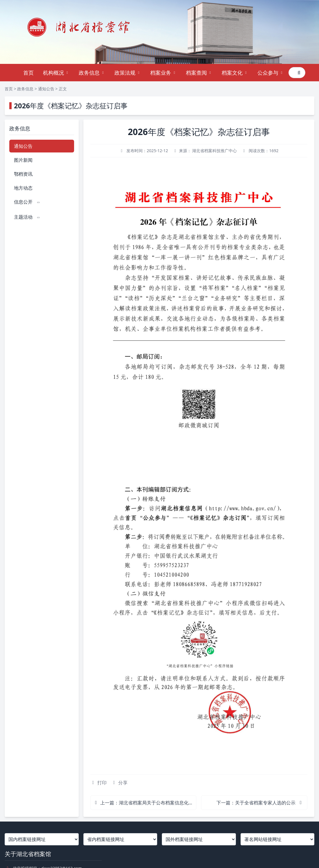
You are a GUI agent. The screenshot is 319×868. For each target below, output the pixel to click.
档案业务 (163, 73)
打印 (98, 783)
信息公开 (27, 202)
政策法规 (128, 73)
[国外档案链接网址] (199, 839)
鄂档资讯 (23, 174)
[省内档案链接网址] (120, 839)
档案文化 (235, 73)
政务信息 (92, 73)
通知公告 (46, 89)
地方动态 (23, 188)
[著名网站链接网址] (278, 839)
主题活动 (27, 217)
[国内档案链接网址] (42, 839)
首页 (28, 73)
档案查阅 (199, 73)
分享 (119, 783)
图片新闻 (23, 160)
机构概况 (56, 73)
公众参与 (271, 73)
